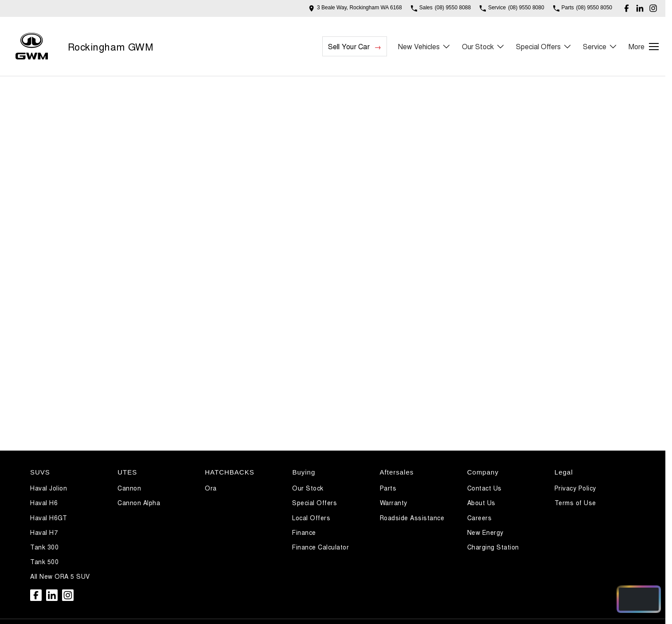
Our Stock (308, 488)
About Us (481, 502)
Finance (304, 532)
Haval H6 (44, 502)
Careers (480, 518)
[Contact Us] (355, 8)
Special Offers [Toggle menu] (544, 46)
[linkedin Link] (640, 8)
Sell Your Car (349, 46)
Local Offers (311, 518)
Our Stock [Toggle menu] (483, 46)
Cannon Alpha (139, 502)
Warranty (394, 502)
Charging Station (493, 547)
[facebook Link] (627, 8)
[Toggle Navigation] (644, 47)
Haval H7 (44, 532)
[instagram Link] (653, 8)
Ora (211, 488)
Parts (388, 488)
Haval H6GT (49, 518)
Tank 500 (44, 561)
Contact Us (484, 488)
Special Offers (315, 502)
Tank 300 (44, 547)
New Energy (485, 532)
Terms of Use (575, 502)
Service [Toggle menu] (600, 46)
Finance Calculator (320, 547)
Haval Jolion (49, 488)
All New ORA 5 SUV (60, 576)
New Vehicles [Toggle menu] (424, 46)
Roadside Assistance (412, 518)
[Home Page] (32, 46)
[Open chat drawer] (639, 599)
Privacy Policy (575, 488)
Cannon (129, 488)
